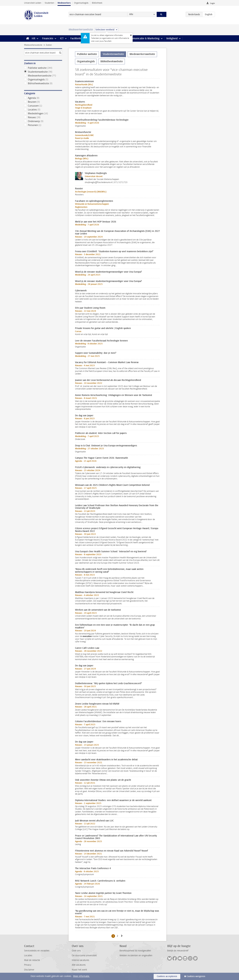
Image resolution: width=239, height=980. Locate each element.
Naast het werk (79, 970)
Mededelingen (43, 113)
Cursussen (43, 106)
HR (33, 38)
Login (212, 3)
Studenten (49, 3)
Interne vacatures (80, 960)
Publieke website (43, 68)
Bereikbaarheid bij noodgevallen (135, 951)
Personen (43, 125)
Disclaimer (29, 970)
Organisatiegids (81, 3)
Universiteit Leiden (33, 3)
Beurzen (43, 102)
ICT (62, 38)
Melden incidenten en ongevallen (136, 956)
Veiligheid (172, 38)
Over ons (76, 951)
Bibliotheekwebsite (43, 83)
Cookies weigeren (196, 976)
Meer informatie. (81, 976)
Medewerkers (64, 3)
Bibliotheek (97, 3)
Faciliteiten (77, 38)
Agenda (43, 98)
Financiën (48, 38)
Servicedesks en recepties (37, 951)
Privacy (28, 965)
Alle (131, 14)
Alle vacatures (79, 965)
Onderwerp (43, 121)
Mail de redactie (32, 960)
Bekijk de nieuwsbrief (178, 951)
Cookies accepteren (167, 976)
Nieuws (43, 117)
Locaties (43, 110)
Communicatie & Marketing (144, 38)
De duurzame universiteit (84, 956)
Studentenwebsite (43, 72)
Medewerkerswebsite (33, 45)
